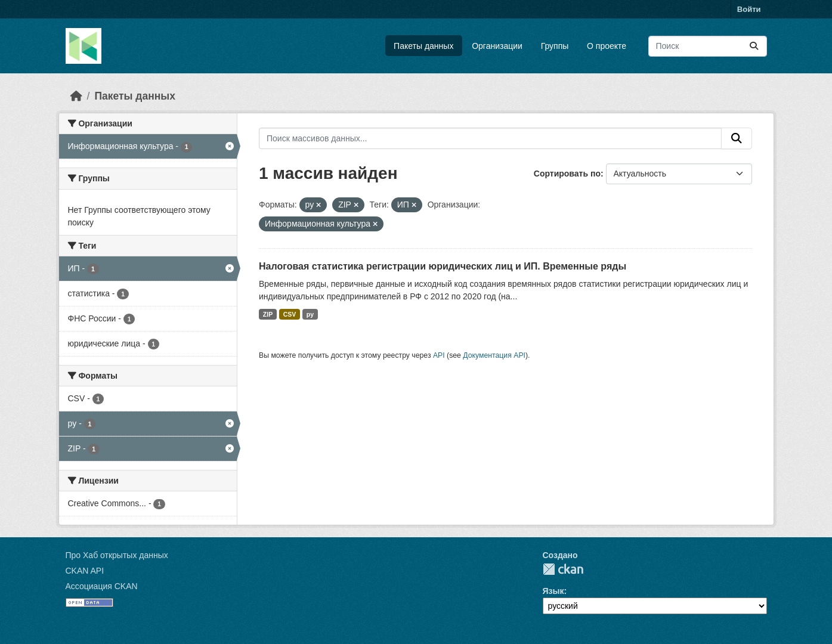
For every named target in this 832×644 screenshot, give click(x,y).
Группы (555, 46)
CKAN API (85, 571)
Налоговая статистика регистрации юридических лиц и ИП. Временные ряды (443, 266)
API (439, 355)
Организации (497, 46)
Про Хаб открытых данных (117, 555)
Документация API (494, 355)
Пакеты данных (423, 46)
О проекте (607, 46)
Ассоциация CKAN (102, 586)
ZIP (268, 314)
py (310, 314)
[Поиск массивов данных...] (708, 46)
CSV (290, 314)
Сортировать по (567, 174)
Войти (749, 9)
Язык (553, 591)
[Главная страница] (76, 96)
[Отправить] (754, 46)
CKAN (563, 569)
